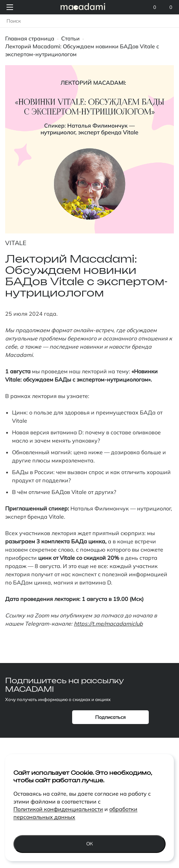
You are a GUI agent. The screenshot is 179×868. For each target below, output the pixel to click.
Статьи (70, 38)
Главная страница (30, 38)
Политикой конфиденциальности (58, 809)
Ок (90, 844)
